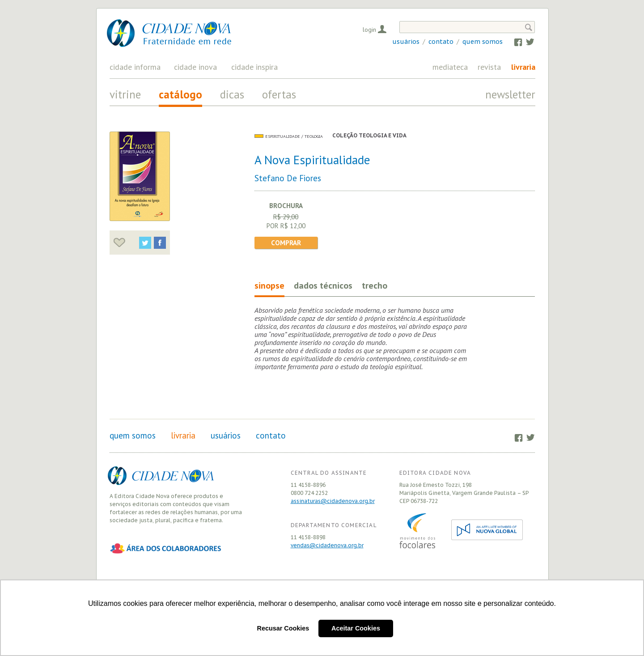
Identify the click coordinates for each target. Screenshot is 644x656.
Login (369, 30)
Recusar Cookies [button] (283, 628)
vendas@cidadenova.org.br (327, 545)
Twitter (526, 42)
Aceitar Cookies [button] (356, 628)
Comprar (286, 243)
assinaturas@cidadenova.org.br (333, 501)
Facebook (514, 42)
